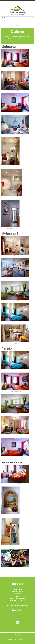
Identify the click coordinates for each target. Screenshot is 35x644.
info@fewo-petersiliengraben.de (18, 606)
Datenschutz (23, 639)
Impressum (16, 639)
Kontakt (10, 639)
